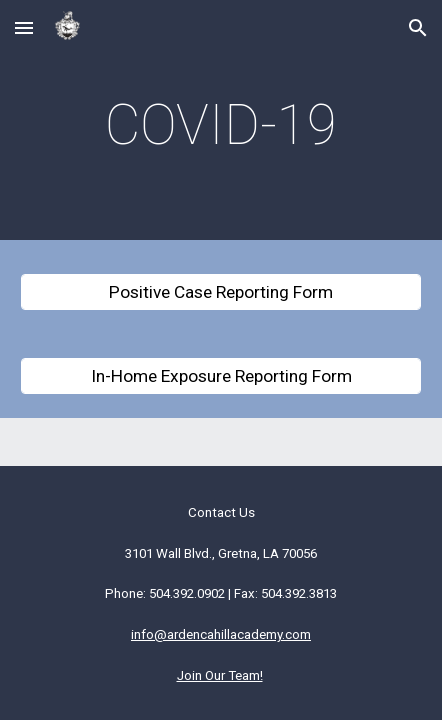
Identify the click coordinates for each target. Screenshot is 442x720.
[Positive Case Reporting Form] (221, 292)
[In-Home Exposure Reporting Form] (221, 376)
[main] (221, 125)
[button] (24, 27)
